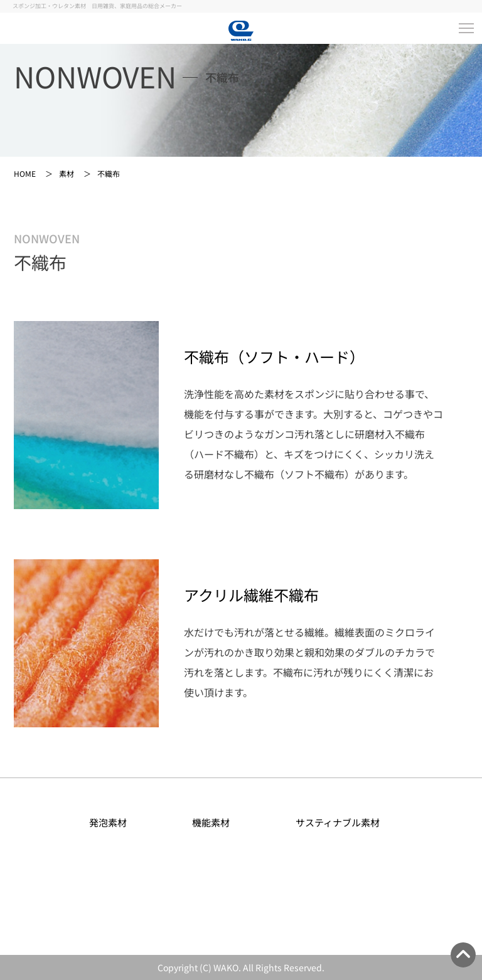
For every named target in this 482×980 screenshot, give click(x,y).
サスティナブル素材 (344, 822)
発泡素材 (115, 822)
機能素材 (217, 822)
